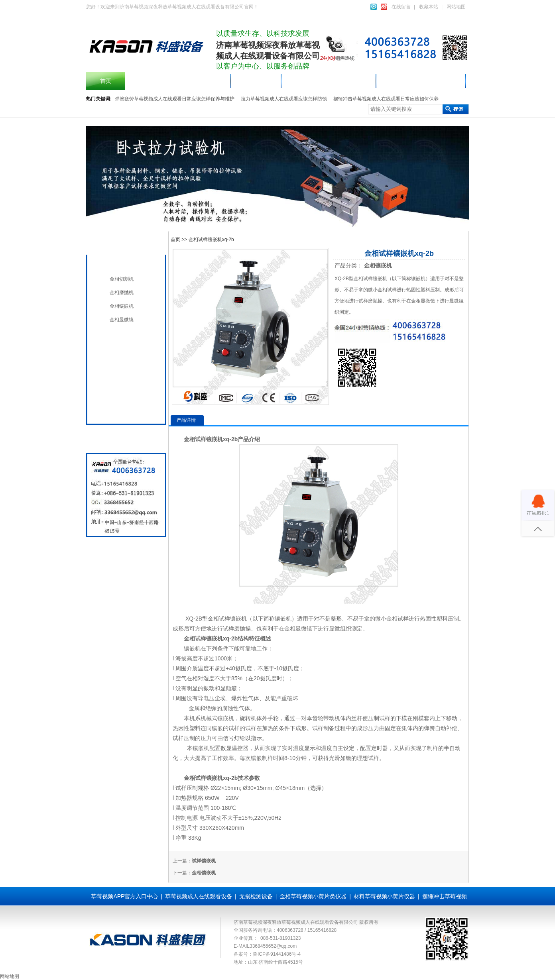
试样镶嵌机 (204, 861)
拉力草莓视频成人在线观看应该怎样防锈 (284, 99)
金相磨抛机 (122, 293)
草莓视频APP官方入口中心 (124, 896)
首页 (106, 81)
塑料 (442, 619)
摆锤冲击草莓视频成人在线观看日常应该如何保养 (386, 99)
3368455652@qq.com (273, 946)
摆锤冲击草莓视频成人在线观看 (178, 81)
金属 (194, 708)
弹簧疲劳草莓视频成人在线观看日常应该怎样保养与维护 (175, 99)
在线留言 (401, 7)
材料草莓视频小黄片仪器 (421, 81)
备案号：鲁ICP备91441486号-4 (267, 954)
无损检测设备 (124, 354)
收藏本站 (429, 7)
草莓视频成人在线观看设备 (329, 81)
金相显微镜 (122, 320)
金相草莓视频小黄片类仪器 (313, 896)
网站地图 (456, 7)
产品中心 (256, 81)
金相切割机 (122, 279)
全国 (113, 409)
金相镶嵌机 (122, 306)
